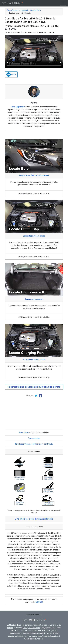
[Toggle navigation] (63, 3)
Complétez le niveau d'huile (34, 236)
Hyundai (24, 10)
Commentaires (34, 438)
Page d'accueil (13, 10)
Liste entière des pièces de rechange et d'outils (34, 519)
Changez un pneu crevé (34, 299)
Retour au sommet (34, 615)
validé (11, 75)
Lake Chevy (24, 433)
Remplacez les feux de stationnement (34, 175)
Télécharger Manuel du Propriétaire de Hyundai (34, 444)
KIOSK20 (39, 602)
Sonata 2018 (35, 10)
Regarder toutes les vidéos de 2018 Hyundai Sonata (34, 387)
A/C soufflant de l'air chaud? (34, 360)
